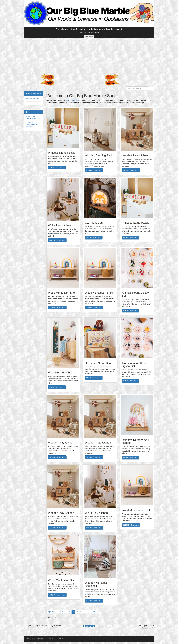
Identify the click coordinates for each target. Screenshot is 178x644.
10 (85, 612)
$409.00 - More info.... (57, 240)
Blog (28, 112)
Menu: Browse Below (34, 94)
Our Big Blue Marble (35, 639)
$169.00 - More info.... (57, 595)
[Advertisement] (89, 56)
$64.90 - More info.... (94, 378)
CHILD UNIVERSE (33, 98)
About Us (60, 639)
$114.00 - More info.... (94, 170)
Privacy (51, 639)
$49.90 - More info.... (94, 238)
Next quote (89, 36)
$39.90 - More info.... (57, 168)
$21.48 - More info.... (131, 311)
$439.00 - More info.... (131, 170)
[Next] (96, 612)
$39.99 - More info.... (131, 458)
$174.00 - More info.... (94, 601)
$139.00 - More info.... (57, 307)
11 (90, 612)
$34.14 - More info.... (57, 387)
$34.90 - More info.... (131, 238)
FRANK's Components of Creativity (32, 125)
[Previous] (52, 612)
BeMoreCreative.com (74, 100)
